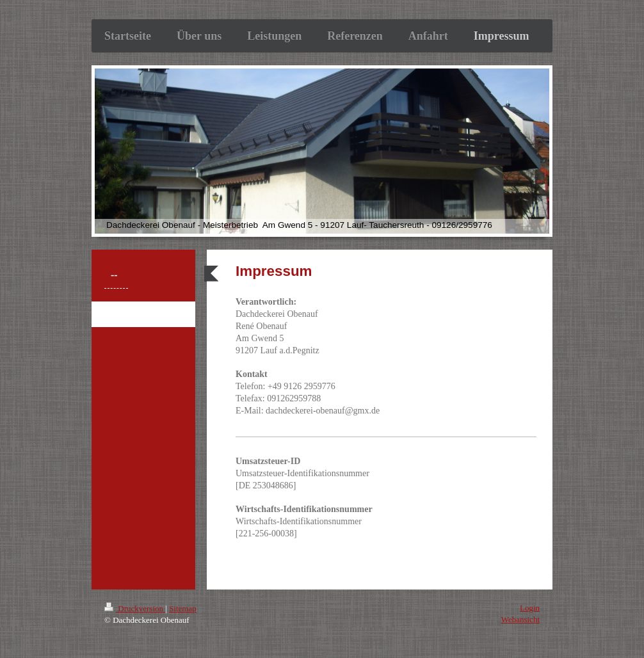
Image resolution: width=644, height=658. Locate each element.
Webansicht (520, 619)
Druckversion (135, 608)
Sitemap (183, 608)
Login (530, 608)
